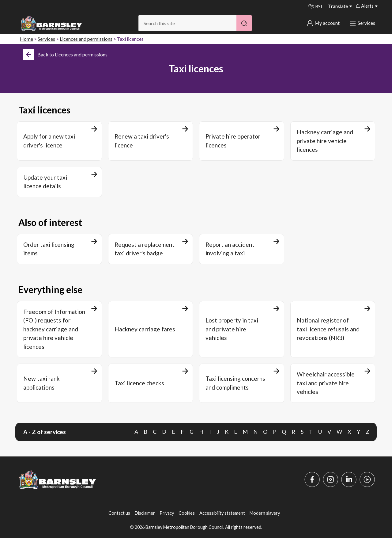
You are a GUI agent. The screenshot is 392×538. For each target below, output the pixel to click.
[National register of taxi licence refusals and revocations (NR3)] (333, 329)
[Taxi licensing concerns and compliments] (242, 383)
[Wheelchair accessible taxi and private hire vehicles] (333, 383)
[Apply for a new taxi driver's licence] (59, 141)
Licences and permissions (86, 39)
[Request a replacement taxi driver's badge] (151, 249)
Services (363, 23)
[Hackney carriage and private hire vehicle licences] (333, 141)
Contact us (119, 513)
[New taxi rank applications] (59, 383)
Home (26, 39)
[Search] (244, 23)
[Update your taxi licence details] (59, 182)
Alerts (365, 6)
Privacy (167, 513)
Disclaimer (145, 513)
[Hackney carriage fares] (151, 329)
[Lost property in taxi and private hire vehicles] (242, 329)
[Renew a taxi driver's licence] (151, 141)
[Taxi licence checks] (151, 383)
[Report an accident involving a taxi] (242, 249)
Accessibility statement (222, 513)
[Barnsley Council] (51, 23)
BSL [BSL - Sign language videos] (316, 6)
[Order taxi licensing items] (59, 249)
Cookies (187, 513)
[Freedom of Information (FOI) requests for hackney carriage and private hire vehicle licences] (59, 329)
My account (323, 23)
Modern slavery (265, 513)
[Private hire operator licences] (242, 141)
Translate (338, 6)
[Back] (65, 54)
